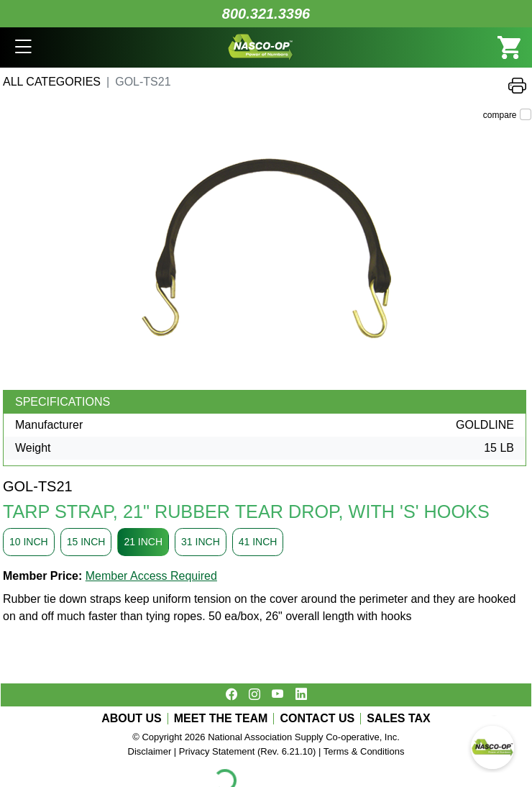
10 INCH (29, 542)
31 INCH (201, 542)
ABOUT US (132, 719)
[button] (23, 47)
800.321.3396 (266, 14)
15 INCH (86, 542)
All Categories (52, 82)
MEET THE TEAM (221, 719)
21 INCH (143, 542)
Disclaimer (150, 751)
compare (500, 115)
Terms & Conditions (364, 751)
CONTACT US (317, 719)
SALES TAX (399, 719)
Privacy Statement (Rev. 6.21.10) (248, 751)
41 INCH (258, 542)
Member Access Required (151, 576)
